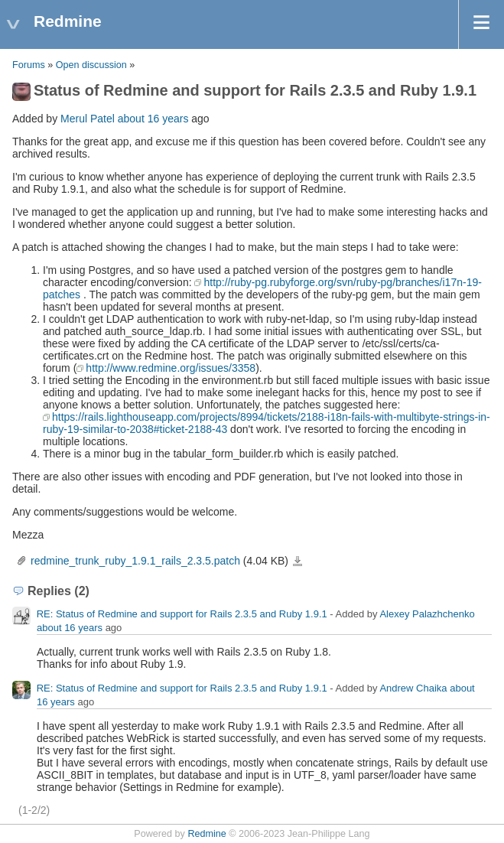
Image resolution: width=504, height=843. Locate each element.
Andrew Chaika (413, 689)
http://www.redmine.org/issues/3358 (171, 368)
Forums (29, 65)
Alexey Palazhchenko (427, 615)
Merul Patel (88, 119)
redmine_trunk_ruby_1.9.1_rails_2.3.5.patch (135, 561)
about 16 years (153, 119)
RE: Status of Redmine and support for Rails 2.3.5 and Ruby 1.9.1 (182, 615)
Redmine (206, 834)
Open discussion (91, 65)
